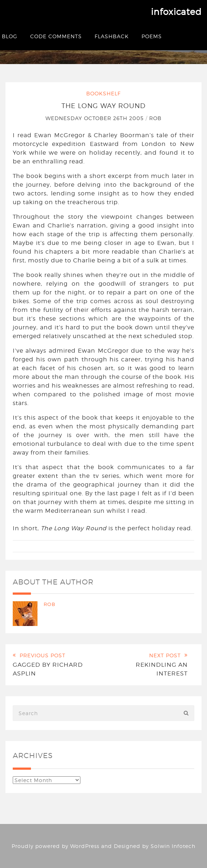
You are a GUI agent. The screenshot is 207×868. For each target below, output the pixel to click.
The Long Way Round (103, 106)
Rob (155, 118)
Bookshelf (103, 93)
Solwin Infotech (173, 846)
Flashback (112, 36)
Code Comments (56, 36)
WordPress (85, 846)
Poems (152, 36)
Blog (10, 36)
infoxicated (176, 12)
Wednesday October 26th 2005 (95, 118)
